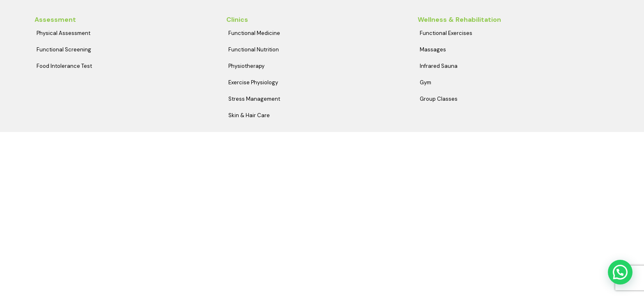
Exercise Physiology (253, 82)
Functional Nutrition (254, 50)
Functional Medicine (254, 33)
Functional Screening (64, 50)
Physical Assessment (63, 33)
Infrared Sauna (439, 66)
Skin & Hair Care (249, 115)
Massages (433, 50)
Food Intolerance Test (64, 66)
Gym (425, 82)
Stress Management (254, 99)
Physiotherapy (246, 66)
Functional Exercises (446, 33)
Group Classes (439, 99)
